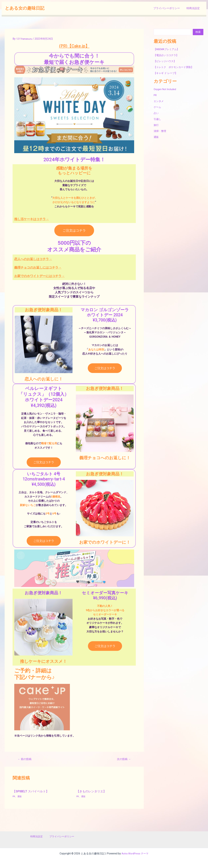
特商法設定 (194, 8)
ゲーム (158, 107)
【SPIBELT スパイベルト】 (32, 791)
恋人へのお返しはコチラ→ (40, 259)
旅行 (156, 125)
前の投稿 (25, 759)
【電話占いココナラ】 (167, 55)
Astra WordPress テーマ (135, 853)
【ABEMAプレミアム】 (167, 49)
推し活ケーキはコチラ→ (38, 219)
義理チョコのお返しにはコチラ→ (46, 267)
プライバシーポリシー (169, 8)
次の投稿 (123, 759)
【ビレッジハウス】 (166, 61)
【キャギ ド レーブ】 (166, 73)
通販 (20, 796)
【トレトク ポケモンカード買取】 (175, 67)
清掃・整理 (160, 131)
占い (156, 113)
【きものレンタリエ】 (93, 791)
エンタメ (159, 101)
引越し (158, 119)
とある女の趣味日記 (25, 8)
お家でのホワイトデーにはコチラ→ (48, 276)
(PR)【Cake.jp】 (74, 46)
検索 (198, 32)
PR (14, 796)
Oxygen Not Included (166, 89)
